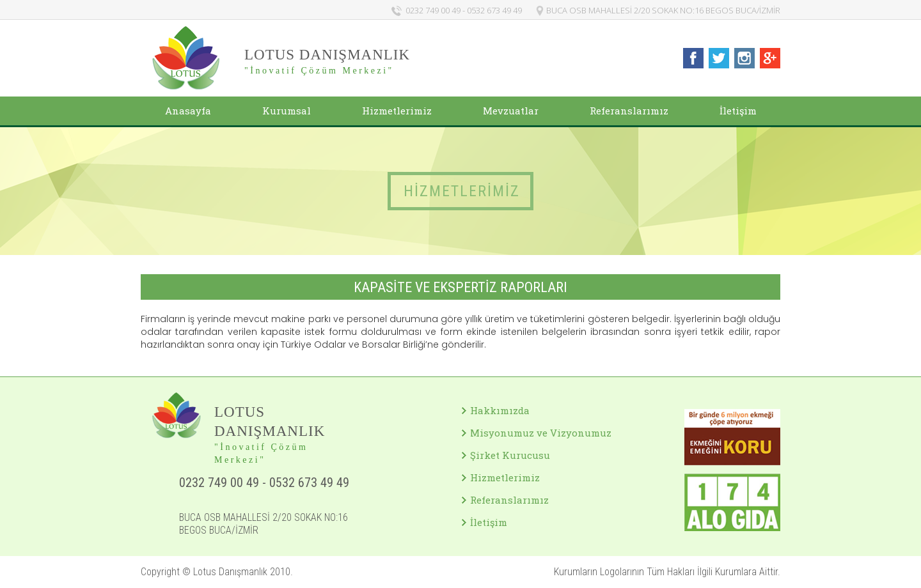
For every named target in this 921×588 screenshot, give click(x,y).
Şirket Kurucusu (510, 455)
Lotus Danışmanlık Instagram (744, 58)
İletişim (738, 111)
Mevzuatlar (511, 111)
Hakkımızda (500, 410)
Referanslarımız (629, 111)
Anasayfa (188, 111)
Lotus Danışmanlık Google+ (770, 58)
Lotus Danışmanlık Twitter (719, 58)
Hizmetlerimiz (397, 111)
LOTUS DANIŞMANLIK (327, 55)
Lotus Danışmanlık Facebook (693, 58)
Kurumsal (287, 111)
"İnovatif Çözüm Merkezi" (319, 71)
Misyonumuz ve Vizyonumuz (541, 433)
